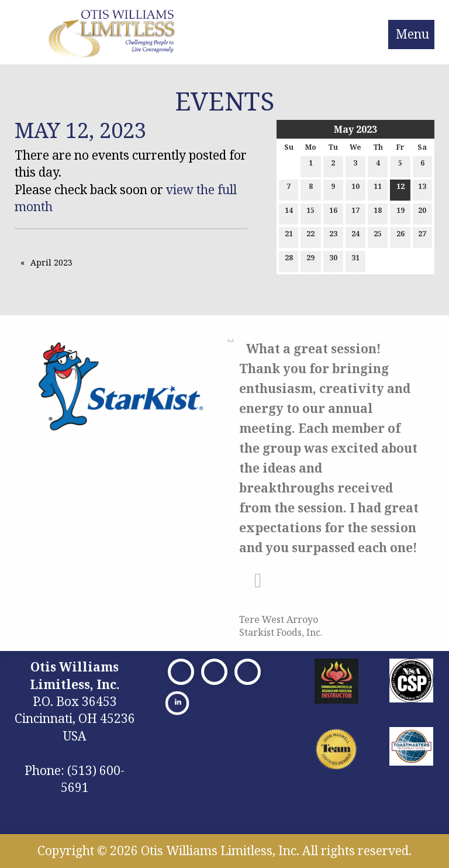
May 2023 (355, 129)
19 (400, 213)
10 (355, 189)
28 (289, 260)
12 (400, 189)
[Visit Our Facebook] (181, 672)
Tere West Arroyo (279, 619)
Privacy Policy (237, 715)
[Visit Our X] (214, 672)
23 (333, 236)
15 (310, 213)
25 (378, 236)
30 (333, 260)
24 (355, 236)
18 (378, 213)
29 (310, 260)
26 (400, 236)
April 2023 (51, 262)
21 (289, 236)
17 (355, 213)
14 (289, 213)
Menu (412, 34)
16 (333, 213)
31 (355, 260)
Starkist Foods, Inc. (281, 632)
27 (422, 236)
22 (310, 236)
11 (378, 189)
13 (422, 189)
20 (422, 213)
